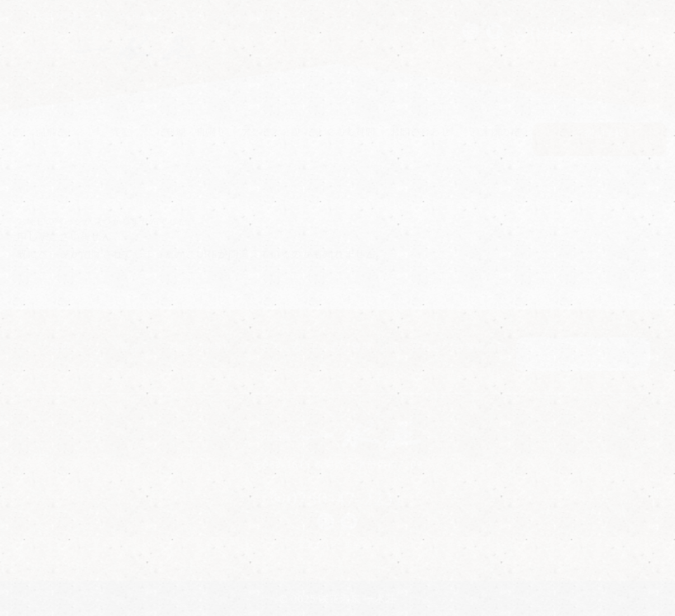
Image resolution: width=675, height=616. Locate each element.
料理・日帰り (196, 131)
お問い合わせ (420, 131)
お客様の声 (495, 131)
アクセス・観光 (270, 139)
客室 (121, 131)
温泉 (46, 131)
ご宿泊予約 (600, 139)
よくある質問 (345, 131)
